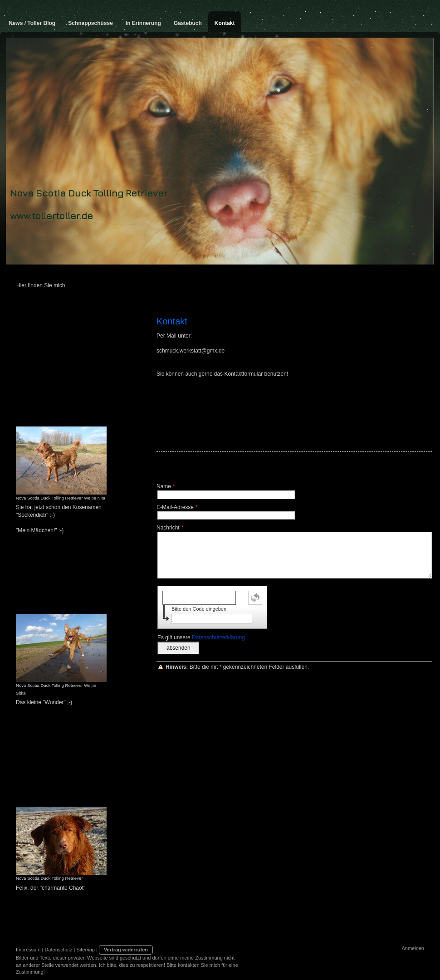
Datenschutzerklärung (218, 637)
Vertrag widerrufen (126, 950)
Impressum (28, 950)
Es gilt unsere (201, 637)
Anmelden (413, 948)
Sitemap (86, 950)
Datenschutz (58, 950)
